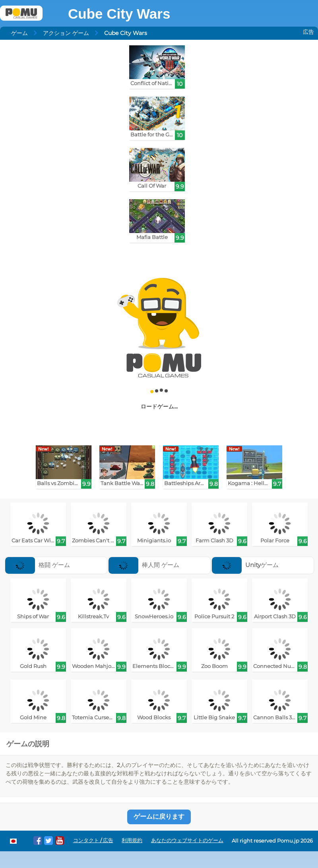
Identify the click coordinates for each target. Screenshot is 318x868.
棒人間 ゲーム (144, 565)
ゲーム (19, 33)
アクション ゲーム (66, 33)
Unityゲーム (245, 565)
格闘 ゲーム (38, 565)
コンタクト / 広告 (93, 840)
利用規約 (132, 840)
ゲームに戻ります (159, 817)
